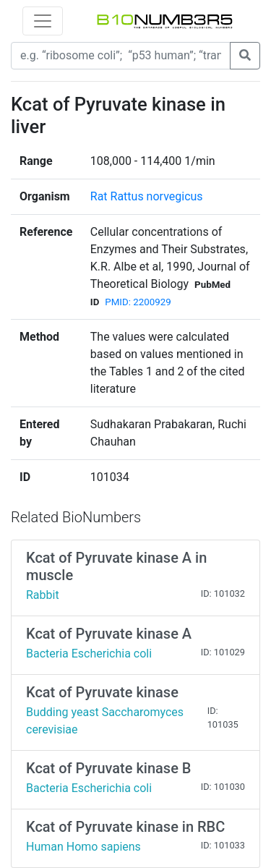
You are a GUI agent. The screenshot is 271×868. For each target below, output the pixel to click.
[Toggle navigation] (43, 21)
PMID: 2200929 (138, 302)
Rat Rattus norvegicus (147, 196)
